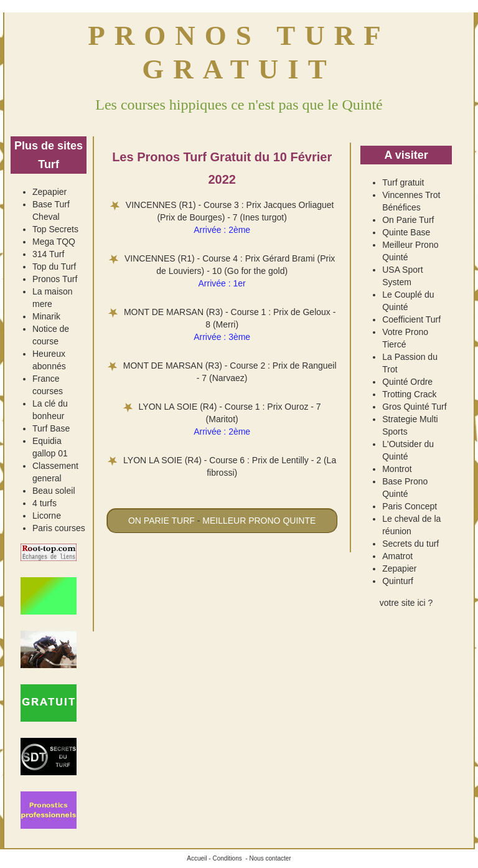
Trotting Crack (409, 394)
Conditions (227, 858)
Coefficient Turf (411, 319)
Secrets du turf (410, 544)
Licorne (47, 516)
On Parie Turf (408, 220)
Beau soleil (54, 491)
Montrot (397, 469)
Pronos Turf (55, 279)
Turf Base (51, 428)
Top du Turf (54, 267)
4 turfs (45, 503)
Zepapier (49, 192)
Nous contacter (270, 858)
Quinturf (398, 581)
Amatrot (397, 556)
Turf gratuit (403, 182)
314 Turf (48, 254)
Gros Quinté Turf (414, 407)
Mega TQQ (54, 242)
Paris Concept (410, 506)
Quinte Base (406, 232)
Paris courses (59, 528)
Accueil (197, 858)
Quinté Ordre (407, 382)
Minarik (46, 316)
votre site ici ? (406, 603)
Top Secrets (55, 229)
